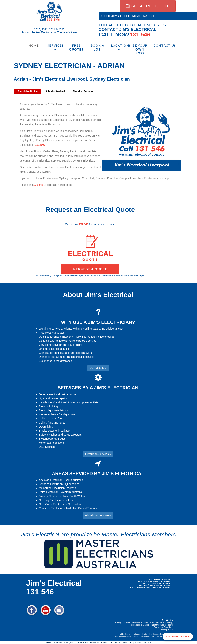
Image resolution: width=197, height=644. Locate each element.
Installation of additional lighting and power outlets (69, 402)
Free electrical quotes (52, 333)
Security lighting (48, 406)
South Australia (74, 480)
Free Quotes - (71, 643)
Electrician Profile (28, 91)
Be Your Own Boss (140, 49)
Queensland (72, 484)
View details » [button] (98, 368)
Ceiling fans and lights (52, 423)
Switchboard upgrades (52, 439)
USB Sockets (47, 447)
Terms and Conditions (164, 627)
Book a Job (97, 47)
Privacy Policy (167, 629)
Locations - (96, 643)
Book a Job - (84, 643)
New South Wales (74, 496)
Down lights (46, 427)
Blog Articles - (137, 643)
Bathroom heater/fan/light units (57, 414)
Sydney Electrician (50, 496)
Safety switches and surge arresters (60, 435)
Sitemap (147, 643)
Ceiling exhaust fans (51, 419)
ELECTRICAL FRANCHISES (141, 16)
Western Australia (71, 492)
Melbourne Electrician (52, 488)
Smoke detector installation (55, 431)
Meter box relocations (52, 443)
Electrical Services (83, 91)
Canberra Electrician (51, 508)
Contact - (106, 643)
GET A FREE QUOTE (148, 6)
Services (56, 47)
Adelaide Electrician (51, 480)
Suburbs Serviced (55, 91)
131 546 (40, 145)
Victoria (72, 488)
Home (34, 46)
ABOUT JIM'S (110, 16)
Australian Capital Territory (81, 508)
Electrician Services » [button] (98, 454)
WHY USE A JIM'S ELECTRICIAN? (98, 322)
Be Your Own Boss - (120, 643)
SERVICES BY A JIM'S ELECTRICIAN (98, 388)
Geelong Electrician (51, 500)
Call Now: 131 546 (178, 637)
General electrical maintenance (57, 394)
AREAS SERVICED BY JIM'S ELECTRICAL (98, 474)
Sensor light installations (53, 410)
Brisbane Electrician (51, 484)
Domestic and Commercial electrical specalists (67, 357)
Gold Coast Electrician (52, 504)
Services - (59, 643)
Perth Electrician (49, 492)
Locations (120, 47)
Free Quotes (76, 47)
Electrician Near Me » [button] (98, 516)
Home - (50, 643)
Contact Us (162, 46)
